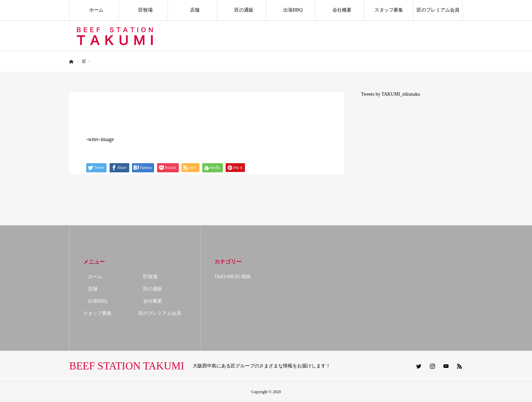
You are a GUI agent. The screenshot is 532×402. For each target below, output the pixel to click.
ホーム (94, 10)
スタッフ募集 (389, 10)
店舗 (192, 10)
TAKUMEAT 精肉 (233, 277)
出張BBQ (291, 10)
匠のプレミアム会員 (438, 10)
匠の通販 (242, 10)
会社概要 (340, 10)
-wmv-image (100, 139)
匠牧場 (143, 10)
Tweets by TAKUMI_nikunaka (390, 94)
